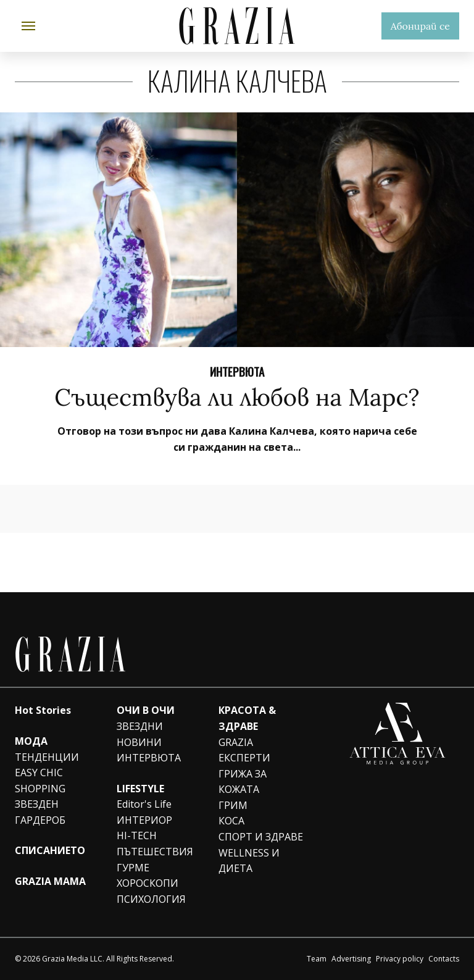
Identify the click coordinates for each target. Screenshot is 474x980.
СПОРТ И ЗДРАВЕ (261, 837)
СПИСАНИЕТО (50, 850)
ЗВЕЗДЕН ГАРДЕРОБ (40, 812)
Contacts (444, 959)
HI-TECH (137, 836)
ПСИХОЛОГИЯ (151, 899)
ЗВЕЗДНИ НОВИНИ (140, 734)
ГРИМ (233, 805)
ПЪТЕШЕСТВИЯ (155, 852)
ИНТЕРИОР (144, 820)
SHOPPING (40, 789)
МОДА (31, 741)
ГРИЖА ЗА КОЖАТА (243, 782)
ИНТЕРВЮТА (237, 371)
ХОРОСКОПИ (148, 883)
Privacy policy (400, 959)
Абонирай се (420, 26)
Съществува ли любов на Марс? (237, 397)
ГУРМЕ (133, 868)
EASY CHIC (39, 773)
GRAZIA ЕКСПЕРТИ (244, 750)
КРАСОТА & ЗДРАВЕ (247, 718)
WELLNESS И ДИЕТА (249, 861)
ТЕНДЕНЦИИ (47, 757)
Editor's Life (144, 804)
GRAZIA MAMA (50, 881)
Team (317, 959)
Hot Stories (43, 710)
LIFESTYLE (140, 789)
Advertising (351, 959)
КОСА (231, 821)
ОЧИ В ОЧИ (146, 710)
